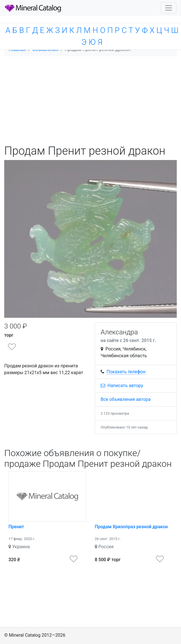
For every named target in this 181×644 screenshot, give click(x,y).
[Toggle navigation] (169, 8)
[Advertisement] (90, 100)
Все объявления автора (126, 399)
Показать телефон (126, 372)
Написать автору (122, 386)
